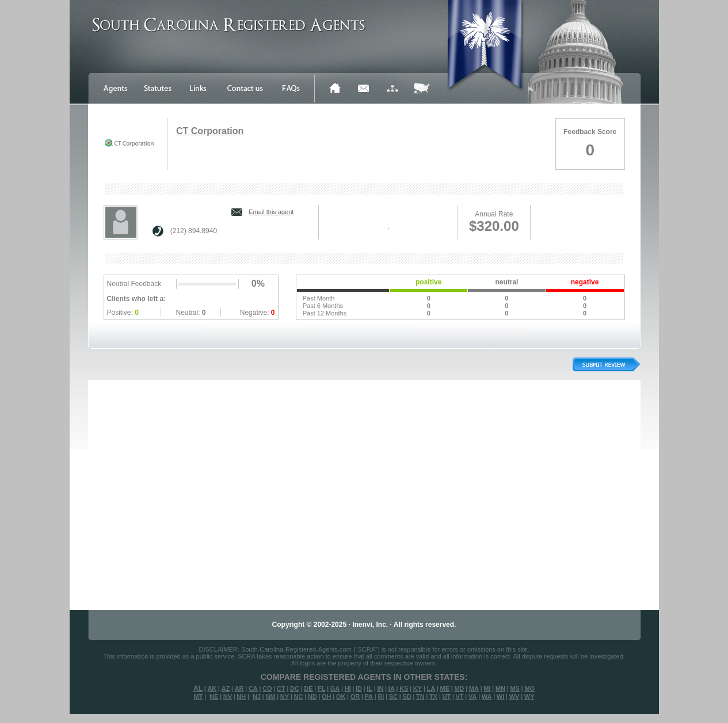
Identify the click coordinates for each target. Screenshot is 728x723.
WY (529, 697)
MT (198, 697)
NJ (257, 697)
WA (487, 697)
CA (253, 688)
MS (515, 688)
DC (295, 688)
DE (308, 688)
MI (487, 688)
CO (267, 688)
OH (327, 697)
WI (500, 697)
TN (420, 697)
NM (270, 697)
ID (359, 688)
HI (348, 688)
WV (514, 697)
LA (431, 688)
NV (228, 697)
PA (369, 697)
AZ (226, 688)
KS (404, 688)
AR (239, 688)
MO (529, 688)
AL (198, 688)
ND (312, 697)
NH (241, 697)
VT (460, 697)
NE (214, 697)
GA (335, 688)
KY (418, 688)
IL (369, 688)
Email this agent (271, 212)
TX (433, 697)
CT (281, 688)
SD (407, 697)
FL (321, 688)
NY (285, 697)
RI (381, 697)
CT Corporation (210, 131)
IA (392, 688)
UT (446, 697)
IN (380, 688)
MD (459, 688)
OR (355, 697)
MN (500, 688)
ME (445, 688)
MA (474, 688)
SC (393, 697)
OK (341, 697)
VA (472, 697)
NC (298, 697)
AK (212, 688)
